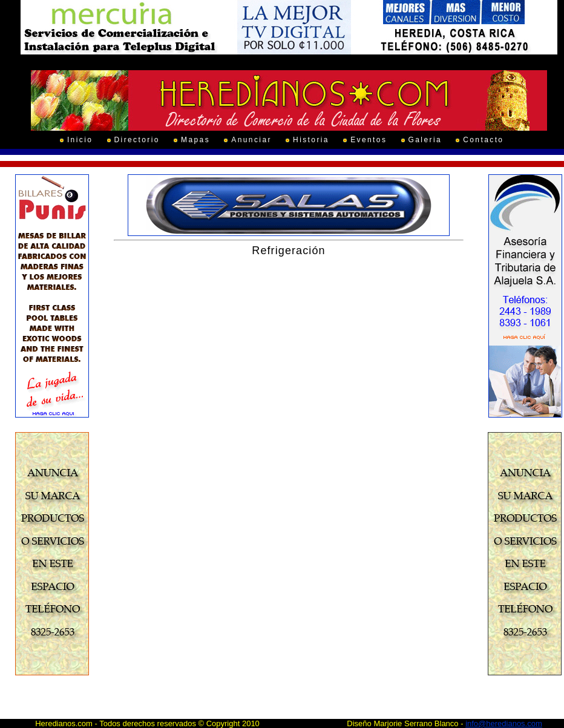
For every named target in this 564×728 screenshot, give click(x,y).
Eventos (369, 140)
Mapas (195, 140)
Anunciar (251, 140)
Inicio (80, 140)
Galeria (425, 140)
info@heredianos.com (504, 723)
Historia (311, 140)
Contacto (483, 140)
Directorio (137, 140)
